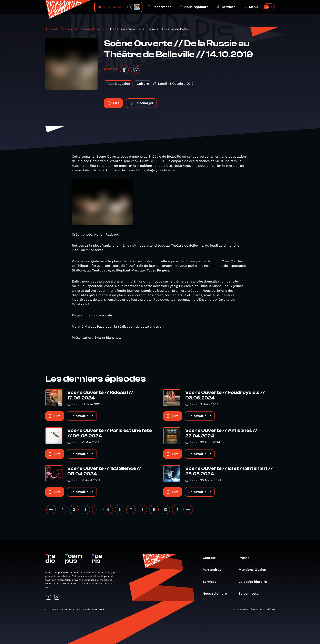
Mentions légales (254, 570)
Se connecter (251, 593)
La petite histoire (255, 582)
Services (226, 7)
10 (165, 509)
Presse (246, 558)
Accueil (51, 29)
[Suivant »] (188, 509)
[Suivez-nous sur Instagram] (57, 598)
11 (177, 509)
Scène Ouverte (93, 29)
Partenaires (214, 570)
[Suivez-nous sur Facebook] (49, 598)
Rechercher (159, 7)
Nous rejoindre (194, 7)
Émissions (69, 29)
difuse (271, 610)
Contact (211, 558)
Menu (251, 7)
